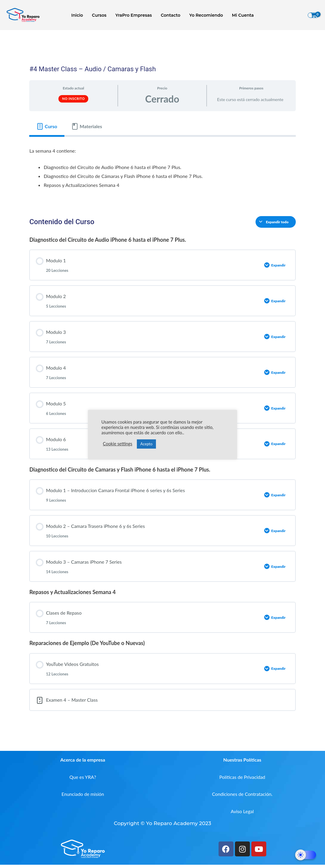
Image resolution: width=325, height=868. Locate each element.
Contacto (170, 15)
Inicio (79, 15)
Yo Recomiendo (205, 15)
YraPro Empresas (134, 15)
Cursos (100, 15)
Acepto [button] (147, 444)
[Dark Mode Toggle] (306, 855)
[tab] (47, 126)
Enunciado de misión (83, 797)
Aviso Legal (242, 814)
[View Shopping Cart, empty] (313, 15)
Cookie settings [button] (118, 444)
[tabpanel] (162, 172)
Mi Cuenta (241, 15)
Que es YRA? (83, 780)
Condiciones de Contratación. (242, 797)
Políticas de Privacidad (242, 780)
